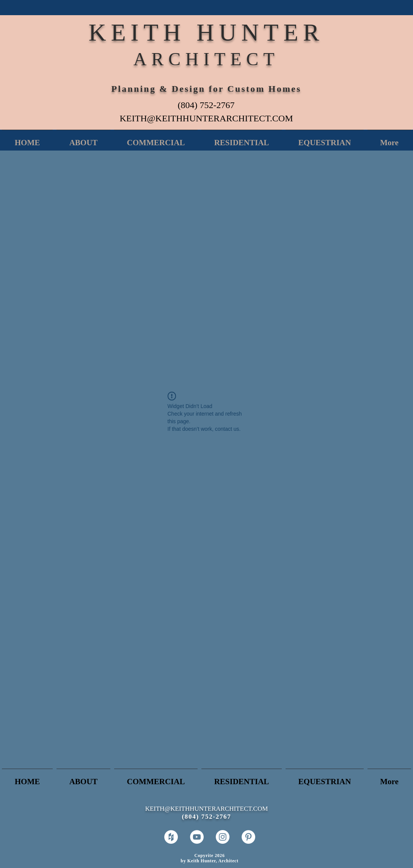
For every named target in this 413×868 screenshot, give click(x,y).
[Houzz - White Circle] (171, 837)
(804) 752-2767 (206, 105)
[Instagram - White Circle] (223, 837)
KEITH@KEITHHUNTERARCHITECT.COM (206, 118)
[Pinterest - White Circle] (248, 837)
